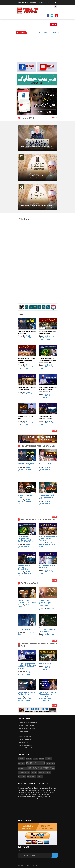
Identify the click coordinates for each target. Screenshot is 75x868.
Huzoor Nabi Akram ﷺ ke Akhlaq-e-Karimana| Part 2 (36, 176)
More (54, 431)
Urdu (49, 2)
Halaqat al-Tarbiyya (41, 768)
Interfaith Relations (25, 739)
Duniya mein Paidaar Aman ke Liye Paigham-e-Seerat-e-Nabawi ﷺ (26, 360)
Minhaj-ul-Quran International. (31, 866)
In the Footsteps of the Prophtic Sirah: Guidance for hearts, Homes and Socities (48, 389)
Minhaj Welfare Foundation (27, 728)
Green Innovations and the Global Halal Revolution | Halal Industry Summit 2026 (48, 360)
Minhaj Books (23, 734)
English (42, 2)
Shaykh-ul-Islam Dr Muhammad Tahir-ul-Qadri (47, 338)
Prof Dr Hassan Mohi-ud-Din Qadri (25, 338)
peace (42, 759)
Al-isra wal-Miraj (45, 663)
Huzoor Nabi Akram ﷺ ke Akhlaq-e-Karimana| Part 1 (36, 205)
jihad (34, 772)
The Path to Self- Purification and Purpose (27, 601)
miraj (21, 763)
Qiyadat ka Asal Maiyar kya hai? (48, 464)
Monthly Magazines (25, 737)
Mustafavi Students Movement (28, 748)
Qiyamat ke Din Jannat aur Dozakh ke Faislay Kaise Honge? (47, 629)
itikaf (49, 759)
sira (35, 759)
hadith (29, 759)
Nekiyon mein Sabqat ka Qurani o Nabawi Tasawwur (48, 538)
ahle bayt (31, 776)
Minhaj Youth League (25, 745)
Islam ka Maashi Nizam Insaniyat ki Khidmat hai (27, 464)
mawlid (22, 768)
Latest (22, 314)
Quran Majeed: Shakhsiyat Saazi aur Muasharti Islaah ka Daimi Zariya (47, 603)
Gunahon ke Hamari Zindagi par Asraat (25, 629)
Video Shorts (24, 219)
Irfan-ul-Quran (23, 731)
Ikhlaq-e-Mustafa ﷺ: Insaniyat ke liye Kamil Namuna (47, 497)
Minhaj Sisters (23, 742)
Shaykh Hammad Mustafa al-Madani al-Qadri (47, 396)
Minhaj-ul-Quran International (28, 723)
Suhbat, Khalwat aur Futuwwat (25, 496)
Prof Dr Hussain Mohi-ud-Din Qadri (47, 367)
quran (21, 759)
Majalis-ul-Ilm (36, 763)
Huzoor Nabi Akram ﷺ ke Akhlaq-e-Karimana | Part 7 (36, 146)
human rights (44, 773)
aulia (40, 776)
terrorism (24, 772)
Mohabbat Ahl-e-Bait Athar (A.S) (47, 566)
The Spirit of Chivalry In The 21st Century (26, 693)
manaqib (22, 776)
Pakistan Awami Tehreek (27, 725)
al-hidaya (51, 763)
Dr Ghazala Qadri (26, 606)
